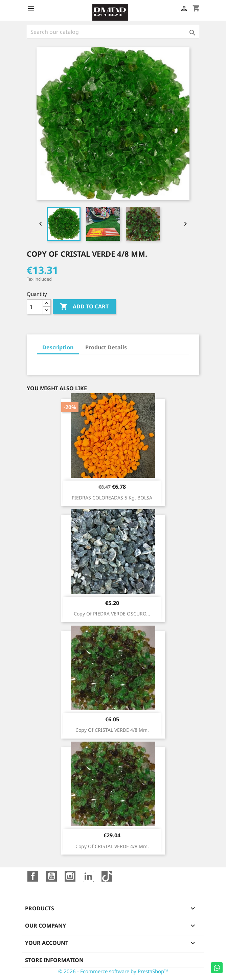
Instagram (70, 876)
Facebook (33, 876)
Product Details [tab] (106, 347)
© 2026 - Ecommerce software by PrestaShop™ (113, 971)
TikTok (107, 876)
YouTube (51, 876)
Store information (54, 960)
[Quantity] (35, 307)
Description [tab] (58, 347)
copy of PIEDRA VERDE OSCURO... (112, 614)
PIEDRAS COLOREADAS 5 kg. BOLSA (112, 498)
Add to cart (84, 307)
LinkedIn (88, 876)
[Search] (113, 32)
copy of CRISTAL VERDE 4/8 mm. (112, 730)
